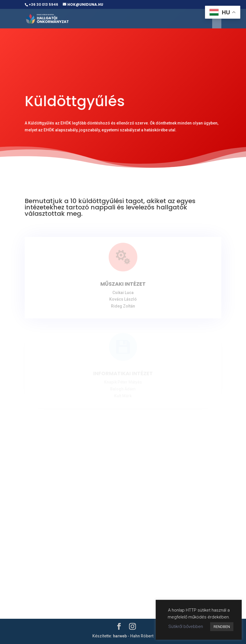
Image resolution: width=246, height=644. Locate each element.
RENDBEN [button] (222, 627)
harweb (120, 636)
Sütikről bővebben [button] (186, 627)
